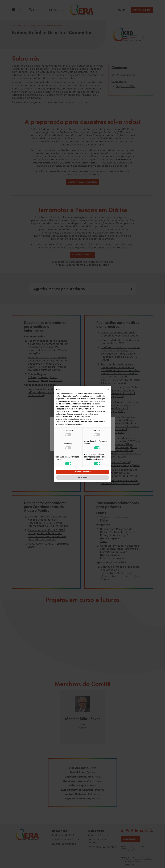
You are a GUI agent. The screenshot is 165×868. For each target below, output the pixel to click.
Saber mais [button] (83, 477)
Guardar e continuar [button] (82, 472)
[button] (108, 390)
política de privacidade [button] (67, 399)
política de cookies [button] (97, 406)
